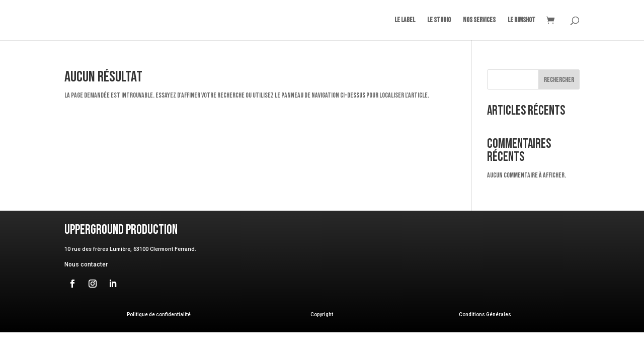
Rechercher (559, 80)
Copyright (322, 314)
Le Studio (439, 20)
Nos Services (479, 20)
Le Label (405, 20)
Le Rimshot (521, 20)
